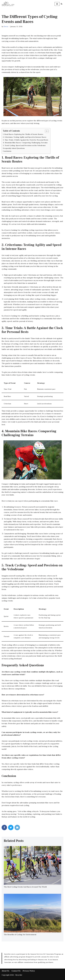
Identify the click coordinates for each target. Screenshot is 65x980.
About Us (5, 970)
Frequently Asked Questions (14, 149)
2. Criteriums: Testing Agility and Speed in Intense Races (24, 138)
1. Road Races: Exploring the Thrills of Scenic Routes (23, 135)
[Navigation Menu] (57, 4)
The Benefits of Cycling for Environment (20, 933)
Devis (6, 27)
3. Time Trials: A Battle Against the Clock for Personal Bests (25, 140)
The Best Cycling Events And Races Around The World (25, 886)
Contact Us (16, 970)
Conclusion (7, 152)
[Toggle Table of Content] (46, 132)
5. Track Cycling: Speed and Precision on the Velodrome (24, 146)
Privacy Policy (29, 970)
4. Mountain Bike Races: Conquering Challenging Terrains (25, 143)
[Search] (61, 4)
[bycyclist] (8, 4)
